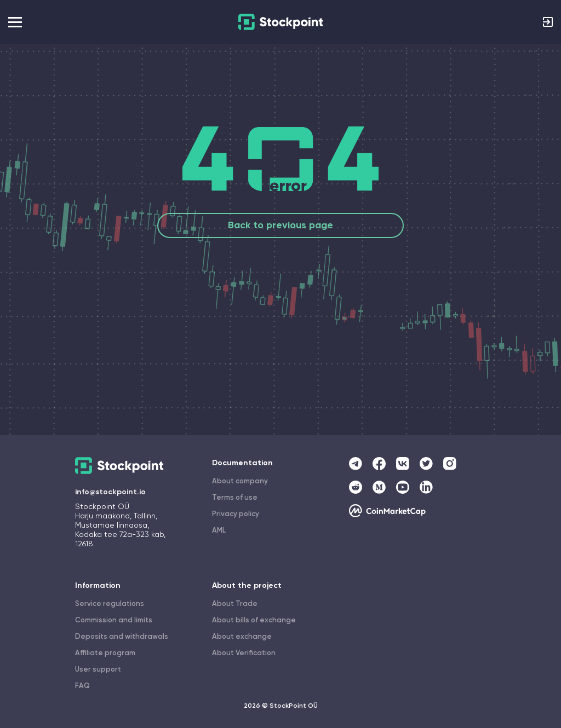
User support (98, 670)
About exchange (242, 637)
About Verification (244, 653)
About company (240, 481)
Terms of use (235, 498)
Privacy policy (236, 514)
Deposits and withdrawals (122, 637)
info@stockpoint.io (110, 492)
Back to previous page (280, 226)
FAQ (82, 686)
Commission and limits (114, 620)
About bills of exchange (254, 620)
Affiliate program (105, 653)
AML (219, 531)
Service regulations (110, 604)
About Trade (235, 604)
